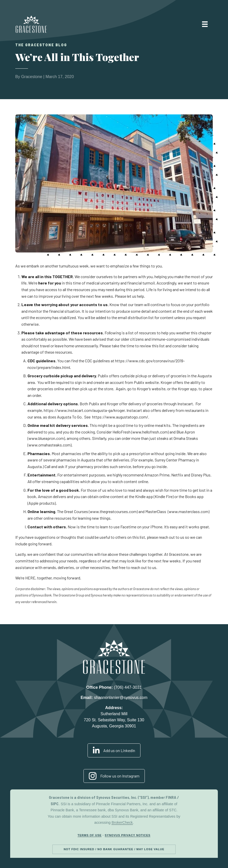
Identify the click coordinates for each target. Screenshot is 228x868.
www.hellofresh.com (150, 432)
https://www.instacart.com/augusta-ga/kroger (84, 410)
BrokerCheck (122, 822)
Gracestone (32, 77)
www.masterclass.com (189, 511)
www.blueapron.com (46, 438)
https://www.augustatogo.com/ (120, 417)
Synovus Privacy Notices (128, 835)
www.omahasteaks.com (49, 445)
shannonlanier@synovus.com (121, 698)
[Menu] (205, 24)
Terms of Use (90, 835)
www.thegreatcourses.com (113, 511)
